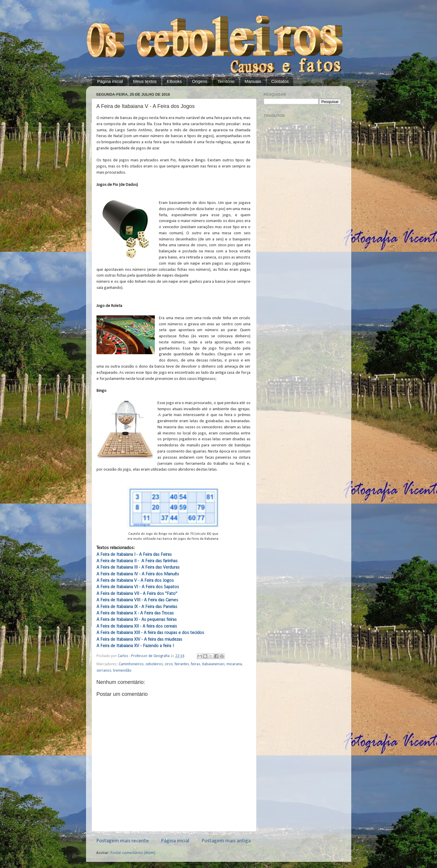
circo (169, 664)
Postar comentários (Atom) (133, 853)
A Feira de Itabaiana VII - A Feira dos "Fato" (137, 594)
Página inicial (110, 81)
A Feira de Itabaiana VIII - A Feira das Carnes (137, 600)
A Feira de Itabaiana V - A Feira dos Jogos (135, 581)
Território (226, 81)
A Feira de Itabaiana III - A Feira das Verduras (138, 567)
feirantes (182, 664)
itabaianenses (213, 664)
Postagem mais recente (123, 841)
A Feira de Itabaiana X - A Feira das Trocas (135, 613)
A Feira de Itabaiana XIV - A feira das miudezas (139, 640)
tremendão (122, 671)
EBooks (174, 81)
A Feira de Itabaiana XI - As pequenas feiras (137, 620)
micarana (234, 664)
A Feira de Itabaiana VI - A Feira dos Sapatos (138, 587)
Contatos (280, 81)
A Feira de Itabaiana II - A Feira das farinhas (137, 561)
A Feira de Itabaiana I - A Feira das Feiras (134, 555)
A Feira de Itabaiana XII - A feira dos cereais (137, 626)
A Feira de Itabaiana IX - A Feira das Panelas (137, 607)
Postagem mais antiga (226, 841)
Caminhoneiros (131, 664)
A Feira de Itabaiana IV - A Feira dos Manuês (138, 574)
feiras (196, 664)
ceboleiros (154, 664)
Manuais (253, 81)
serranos (104, 671)
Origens (200, 81)
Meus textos (145, 81)
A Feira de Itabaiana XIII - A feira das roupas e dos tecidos (150, 633)
